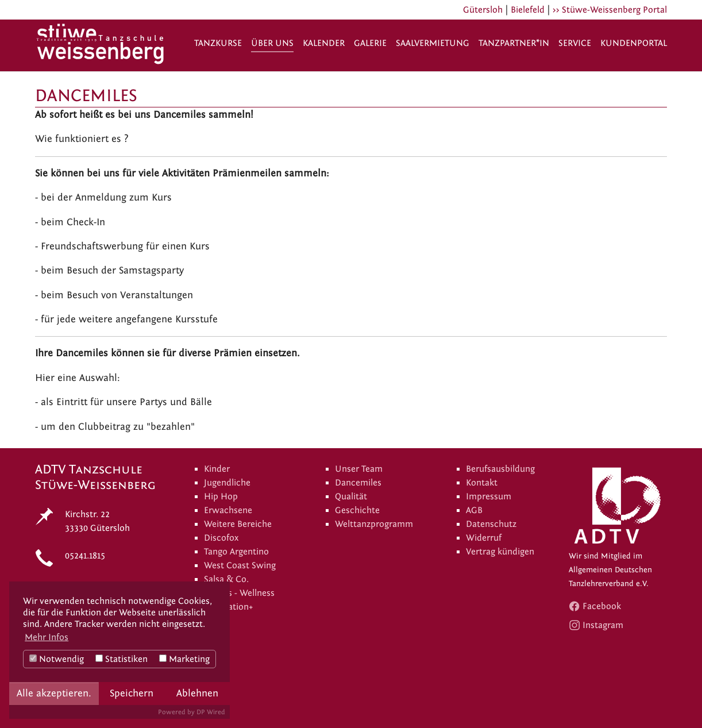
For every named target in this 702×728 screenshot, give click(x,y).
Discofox (221, 538)
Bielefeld (528, 10)
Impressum (489, 496)
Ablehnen (197, 693)
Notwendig (57, 659)
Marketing (184, 659)
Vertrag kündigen (500, 552)
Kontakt (482, 483)
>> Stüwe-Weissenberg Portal (610, 10)
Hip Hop (221, 496)
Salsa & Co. (226, 579)
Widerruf (484, 538)
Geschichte (357, 510)
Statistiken (122, 659)
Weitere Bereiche (238, 524)
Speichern (132, 693)
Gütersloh (483, 10)
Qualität (351, 496)
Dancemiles (358, 483)
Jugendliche (227, 483)
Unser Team (359, 469)
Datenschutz (491, 524)
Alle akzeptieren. (54, 693)
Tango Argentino (236, 552)
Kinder (217, 469)
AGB (474, 510)
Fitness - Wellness (239, 593)
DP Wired (211, 712)
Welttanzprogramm (374, 524)
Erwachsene (228, 510)
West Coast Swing (240, 565)
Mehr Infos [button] (47, 637)
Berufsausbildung (500, 469)
